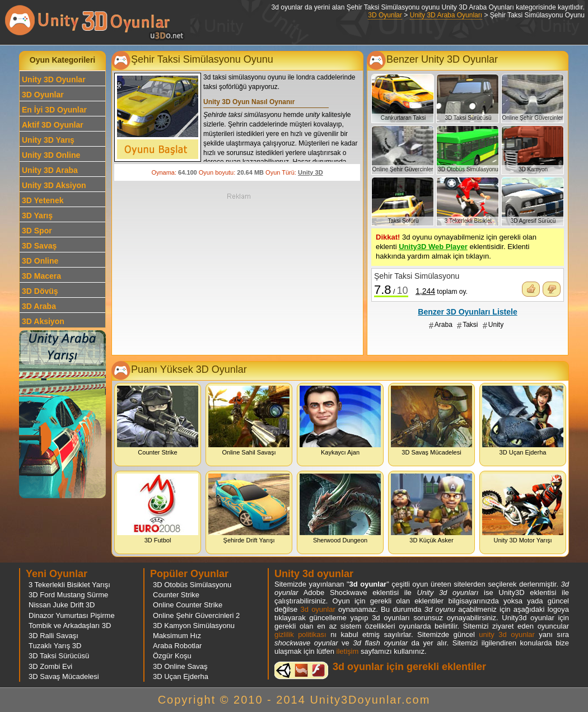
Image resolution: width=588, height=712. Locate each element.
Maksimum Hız (177, 636)
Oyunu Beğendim (531, 289)
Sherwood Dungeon (340, 509)
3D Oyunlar (385, 15)
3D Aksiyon (43, 321)
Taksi (470, 325)
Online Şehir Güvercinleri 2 (196, 615)
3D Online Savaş (180, 666)
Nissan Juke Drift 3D (62, 605)
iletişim (348, 651)
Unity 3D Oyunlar (54, 79)
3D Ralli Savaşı (53, 636)
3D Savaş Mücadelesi (431, 421)
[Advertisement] (239, 273)
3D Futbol (158, 509)
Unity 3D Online (51, 155)
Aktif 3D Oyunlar (53, 125)
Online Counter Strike (188, 605)
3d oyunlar (318, 609)
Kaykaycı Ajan (340, 421)
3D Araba (39, 306)
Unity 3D (311, 172)
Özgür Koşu (172, 656)
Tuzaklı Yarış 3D (55, 646)
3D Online (40, 261)
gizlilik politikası (300, 634)
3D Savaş (39, 246)
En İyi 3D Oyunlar (54, 110)
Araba (444, 325)
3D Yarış (37, 216)
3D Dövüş (40, 291)
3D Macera (41, 276)
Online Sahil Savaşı (249, 421)
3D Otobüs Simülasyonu (192, 585)
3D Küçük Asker (431, 509)
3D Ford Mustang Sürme (68, 595)
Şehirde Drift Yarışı (249, 509)
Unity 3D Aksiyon (54, 185)
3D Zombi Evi (50, 666)
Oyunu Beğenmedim (552, 289)
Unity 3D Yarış (48, 140)
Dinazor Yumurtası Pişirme (72, 615)
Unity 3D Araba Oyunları (446, 15)
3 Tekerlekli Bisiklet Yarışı (69, 585)
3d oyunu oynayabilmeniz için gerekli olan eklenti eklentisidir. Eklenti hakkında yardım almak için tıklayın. (456, 247)
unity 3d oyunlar (507, 634)
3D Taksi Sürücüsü (59, 656)
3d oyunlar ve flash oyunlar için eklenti (301, 670)
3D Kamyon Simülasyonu (194, 626)
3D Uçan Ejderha (523, 421)
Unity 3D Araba (50, 170)
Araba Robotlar (177, 646)
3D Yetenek (43, 200)
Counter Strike (158, 421)
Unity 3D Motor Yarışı (523, 509)
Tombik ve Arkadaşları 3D (70, 626)
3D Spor (37, 231)
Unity (496, 325)
